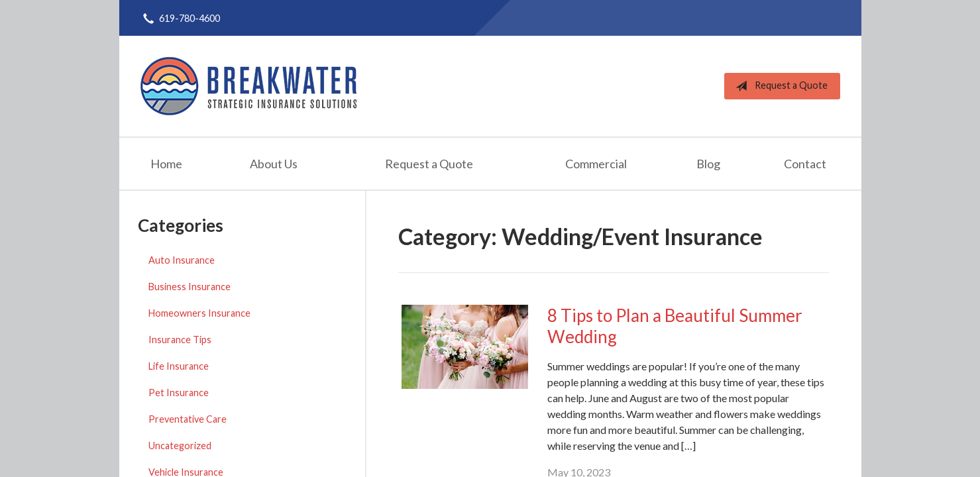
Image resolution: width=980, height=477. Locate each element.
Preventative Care (188, 419)
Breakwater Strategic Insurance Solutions (248, 86)
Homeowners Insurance (199, 313)
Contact (805, 164)
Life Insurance (179, 366)
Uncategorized (180, 446)
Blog (708, 164)
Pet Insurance (179, 393)
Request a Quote (779, 86)
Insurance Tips (180, 340)
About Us (274, 164)
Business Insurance (190, 287)
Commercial (596, 164)
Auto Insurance (182, 260)
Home (166, 164)
